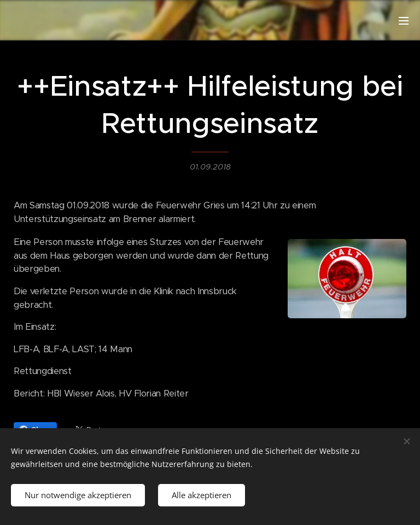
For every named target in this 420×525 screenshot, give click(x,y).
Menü (404, 21)
